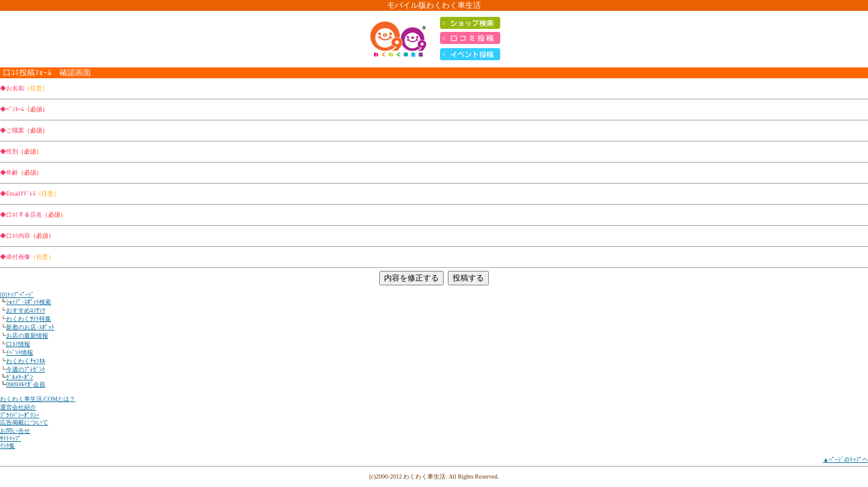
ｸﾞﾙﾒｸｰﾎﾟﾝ (20, 377)
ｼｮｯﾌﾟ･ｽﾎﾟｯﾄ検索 (29, 302)
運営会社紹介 (18, 407)
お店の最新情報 (27, 336)
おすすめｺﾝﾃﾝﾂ (26, 310)
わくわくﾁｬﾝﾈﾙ (26, 361)
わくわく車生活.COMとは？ (38, 399)
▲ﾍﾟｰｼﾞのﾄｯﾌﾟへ (845, 460)
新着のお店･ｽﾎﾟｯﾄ (30, 327)
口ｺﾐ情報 (18, 344)
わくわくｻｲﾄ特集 (29, 319)
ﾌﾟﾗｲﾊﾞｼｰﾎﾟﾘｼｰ (20, 415)
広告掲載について (24, 422)
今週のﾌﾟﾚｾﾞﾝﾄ (26, 369)
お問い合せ (15, 431)
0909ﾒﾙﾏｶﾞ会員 (26, 384)
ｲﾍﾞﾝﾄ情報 (20, 352)
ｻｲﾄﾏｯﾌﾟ (11, 439)
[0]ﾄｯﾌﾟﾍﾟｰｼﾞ (17, 295)
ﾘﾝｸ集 (8, 446)
